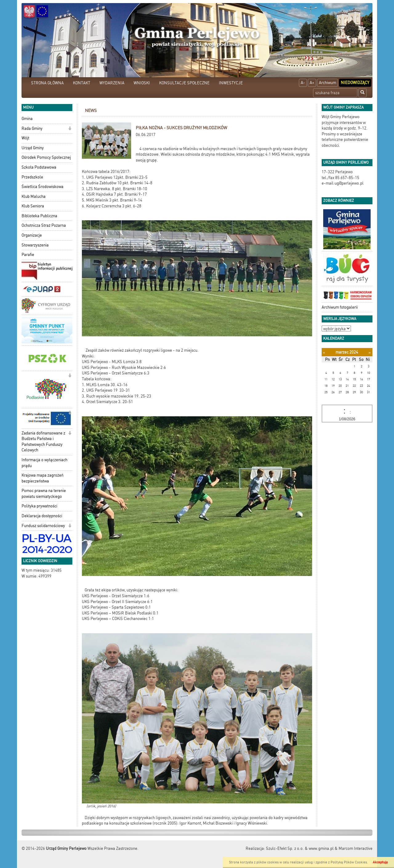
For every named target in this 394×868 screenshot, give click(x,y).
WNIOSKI (142, 83)
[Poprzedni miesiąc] (324, 352)
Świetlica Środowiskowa (42, 187)
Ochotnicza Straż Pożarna (44, 225)
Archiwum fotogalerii (340, 307)
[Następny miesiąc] (370, 352)
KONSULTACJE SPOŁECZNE (184, 83)
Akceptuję (380, 862)
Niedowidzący (355, 83)
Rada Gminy (32, 128)
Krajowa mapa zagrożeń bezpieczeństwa (42, 478)
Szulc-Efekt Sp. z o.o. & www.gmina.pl (300, 848)
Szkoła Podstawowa (39, 167)
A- (303, 83)
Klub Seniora (33, 206)
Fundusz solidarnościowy (43, 526)
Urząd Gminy (33, 148)
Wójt (25, 138)
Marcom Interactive (356, 848)
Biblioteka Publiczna (39, 216)
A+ (312, 83)
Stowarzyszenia (35, 245)
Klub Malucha (34, 196)
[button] (70, 129)
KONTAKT (82, 83)
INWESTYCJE (231, 83)
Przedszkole (32, 177)
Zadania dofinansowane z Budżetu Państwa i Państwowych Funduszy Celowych (43, 442)
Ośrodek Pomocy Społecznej (46, 157)
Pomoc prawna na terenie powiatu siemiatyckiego (44, 494)
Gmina (27, 119)
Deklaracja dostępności (42, 516)
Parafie (28, 255)
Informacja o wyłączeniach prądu (44, 463)
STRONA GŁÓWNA (47, 83)
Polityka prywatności (39, 506)
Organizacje (32, 235)
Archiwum (328, 83)
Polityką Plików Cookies (349, 862)
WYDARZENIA (112, 83)
